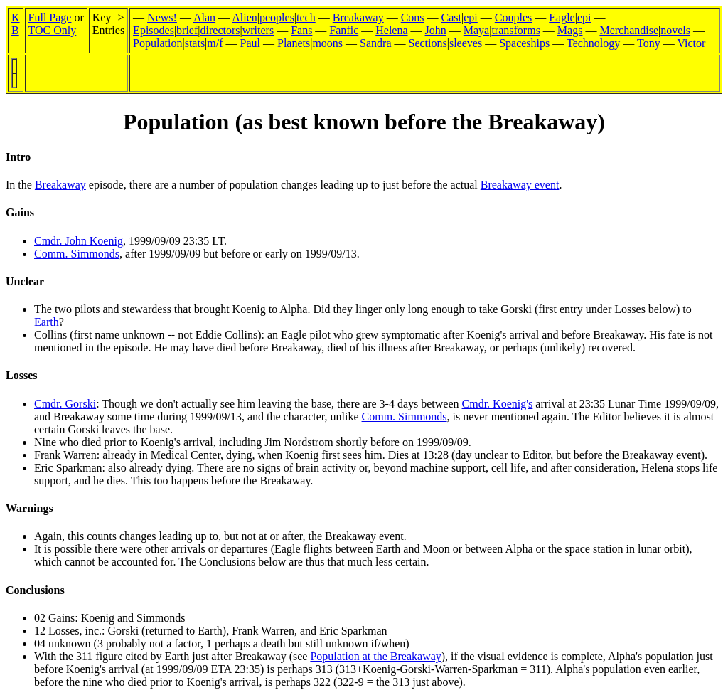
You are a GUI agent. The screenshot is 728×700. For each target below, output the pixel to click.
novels (675, 30)
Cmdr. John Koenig (79, 241)
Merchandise (629, 30)
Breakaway (358, 17)
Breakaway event (520, 185)
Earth (47, 322)
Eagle (562, 17)
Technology (593, 43)
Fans (301, 30)
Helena (391, 30)
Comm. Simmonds (77, 254)
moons (327, 43)
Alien (245, 17)
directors (220, 30)
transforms (515, 30)
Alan (204, 17)
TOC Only (53, 30)
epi (471, 17)
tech (306, 17)
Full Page (50, 17)
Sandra (375, 43)
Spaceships (524, 43)
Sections (428, 43)
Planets (294, 43)
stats (195, 43)
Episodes (154, 30)
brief (187, 30)
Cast (451, 17)
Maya (476, 30)
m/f (215, 43)
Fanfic (344, 30)
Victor (691, 43)
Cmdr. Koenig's (498, 404)
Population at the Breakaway (375, 656)
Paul (250, 43)
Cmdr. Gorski (65, 404)
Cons (413, 17)
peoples (277, 17)
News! (162, 17)
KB (16, 24)
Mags (570, 30)
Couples (513, 17)
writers (258, 30)
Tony (649, 43)
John (436, 30)
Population (157, 43)
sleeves (466, 43)
